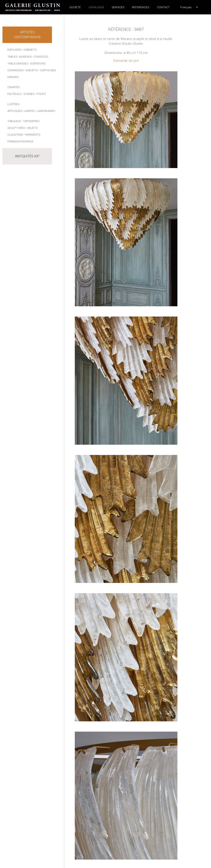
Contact (163, 7)
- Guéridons (37, 63)
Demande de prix (126, 61)
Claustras (15, 135)
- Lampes (29, 111)
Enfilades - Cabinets (22, 50)
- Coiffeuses (47, 70)
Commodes (15, 70)
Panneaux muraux (20, 141)
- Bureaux (25, 57)
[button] (186, 7)
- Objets (32, 128)
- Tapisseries (30, 121)
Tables (12, 57)
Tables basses (18, 63)
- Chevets (31, 70)
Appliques (15, 111)
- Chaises (28, 94)
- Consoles (40, 57)
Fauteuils (14, 94)
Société (75, 7)
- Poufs (40, 94)
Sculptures (16, 128)
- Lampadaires (45, 111)
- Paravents (32, 135)
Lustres (13, 104)
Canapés (13, 87)
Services (118, 7)
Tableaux (14, 121)
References (141, 7)
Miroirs (13, 77)
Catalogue (96, 7)
